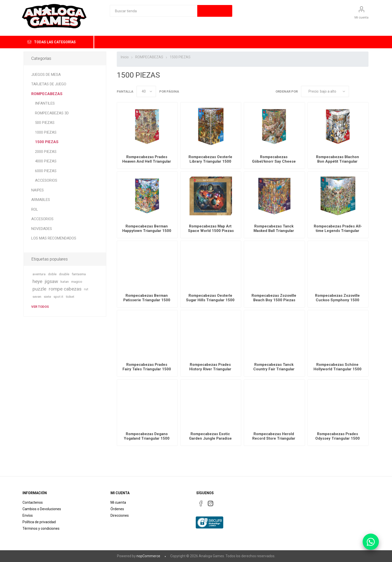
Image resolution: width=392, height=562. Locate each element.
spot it (58, 297)
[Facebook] (201, 503)
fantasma (79, 274)
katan (65, 282)
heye (37, 281)
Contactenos (33, 502)
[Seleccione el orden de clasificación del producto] (325, 91)
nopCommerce (148, 556)
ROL (35, 209)
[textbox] (153, 11)
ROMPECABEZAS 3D (52, 113)
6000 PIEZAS (46, 171)
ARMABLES (41, 200)
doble (52, 274)
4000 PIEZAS (46, 161)
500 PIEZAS (45, 123)
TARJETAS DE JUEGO (49, 84)
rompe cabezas (65, 289)
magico (77, 282)
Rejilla (355, 91)
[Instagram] (210, 503)
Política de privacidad (39, 522)
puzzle (39, 289)
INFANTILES (45, 103)
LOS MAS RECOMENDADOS (54, 238)
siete (47, 297)
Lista (365, 91)
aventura (39, 274)
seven (37, 297)
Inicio (125, 57)
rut (86, 289)
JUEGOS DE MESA (46, 75)
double (64, 274)
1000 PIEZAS (46, 132)
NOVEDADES (42, 229)
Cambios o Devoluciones (42, 509)
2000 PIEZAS (46, 152)
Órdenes (117, 509)
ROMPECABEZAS (47, 94)
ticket (70, 297)
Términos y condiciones (41, 528)
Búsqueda (215, 11)
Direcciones (120, 515)
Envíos (28, 515)
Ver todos (40, 307)
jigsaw (51, 281)
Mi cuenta (361, 17)
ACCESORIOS (46, 180)
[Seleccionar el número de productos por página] (146, 91)
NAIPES (37, 190)
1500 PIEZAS (47, 142)
